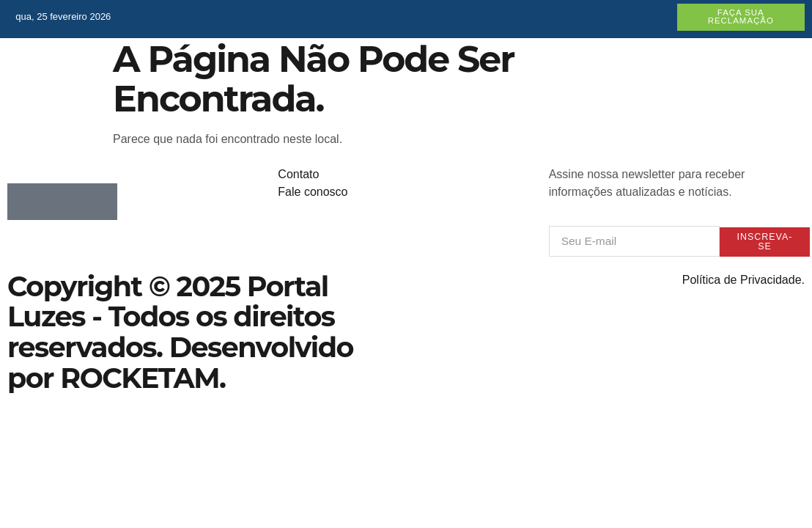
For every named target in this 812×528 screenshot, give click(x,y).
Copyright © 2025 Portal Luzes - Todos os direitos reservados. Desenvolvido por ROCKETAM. (180, 333)
